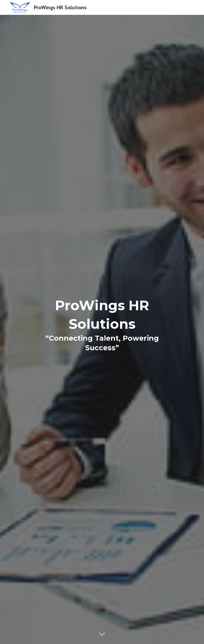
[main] (102, 329)
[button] (102, 634)
